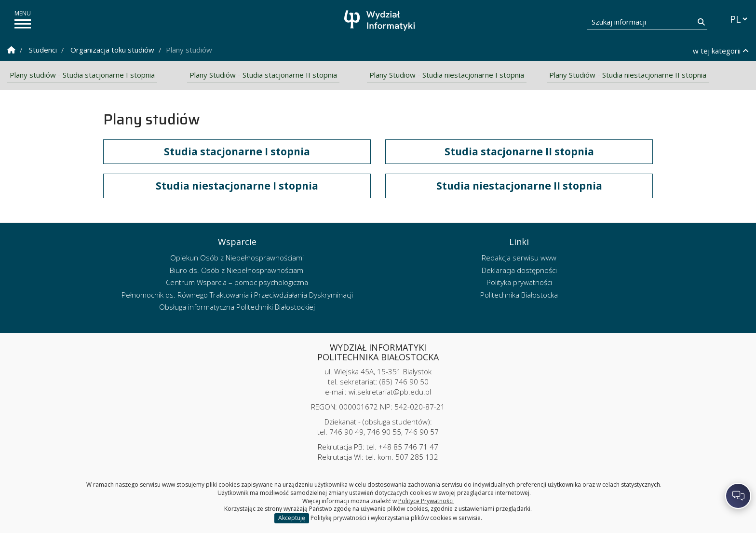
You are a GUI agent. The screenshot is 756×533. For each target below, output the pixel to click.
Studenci (43, 50)
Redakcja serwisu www (519, 258)
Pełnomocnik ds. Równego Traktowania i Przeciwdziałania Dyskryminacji (237, 295)
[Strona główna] (380, 20)
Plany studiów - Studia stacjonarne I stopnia (82, 75)
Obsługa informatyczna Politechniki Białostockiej (237, 307)
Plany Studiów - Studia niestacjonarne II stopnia (628, 75)
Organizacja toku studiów (112, 50)
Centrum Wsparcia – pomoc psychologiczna (237, 283)
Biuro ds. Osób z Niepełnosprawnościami (237, 270)
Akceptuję (292, 518)
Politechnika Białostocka (519, 295)
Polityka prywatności (519, 283)
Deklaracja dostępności (519, 270)
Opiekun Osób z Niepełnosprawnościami (237, 258)
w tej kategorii (721, 51)
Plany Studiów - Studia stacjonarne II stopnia (263, 75)
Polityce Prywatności (426, 501)
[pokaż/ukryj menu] (23, 24)
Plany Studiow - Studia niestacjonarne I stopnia (447, 75)
